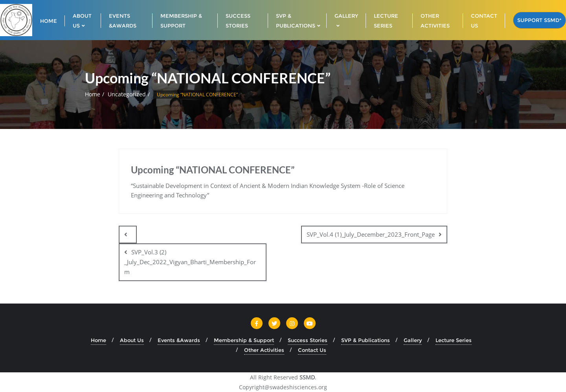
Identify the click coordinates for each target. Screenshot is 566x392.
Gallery (413, 340)
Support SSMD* (539, 20)
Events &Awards (179, 340)
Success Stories (308, 340)
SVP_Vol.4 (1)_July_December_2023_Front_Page (371, 234)
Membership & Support (244, 340)
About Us (132, 340)
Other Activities (264, 350)
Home (93, 94)
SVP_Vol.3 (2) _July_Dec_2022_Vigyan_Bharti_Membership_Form (190, 262)
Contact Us (312, 350)
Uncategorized (127, 94)
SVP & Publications (366, 340)
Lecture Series (454, 340)
